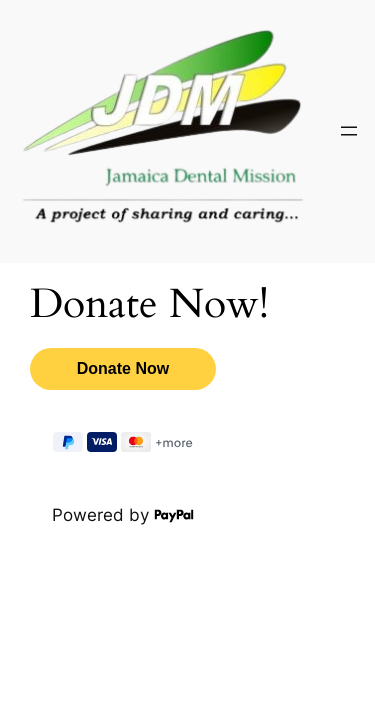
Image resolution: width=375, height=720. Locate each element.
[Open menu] (349, 131)
